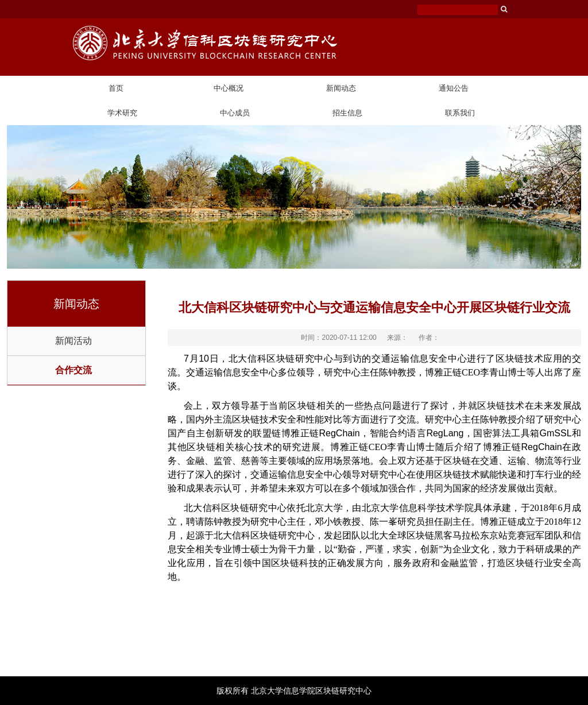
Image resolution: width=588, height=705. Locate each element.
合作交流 (73, 370)
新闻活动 (73, 341)
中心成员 (235, 113)
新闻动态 (341, 88)
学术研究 (122, 113)
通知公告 (454, 88)
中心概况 (229, 88)
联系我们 (460, 113)
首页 (116, 88)
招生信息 (347, 113)
